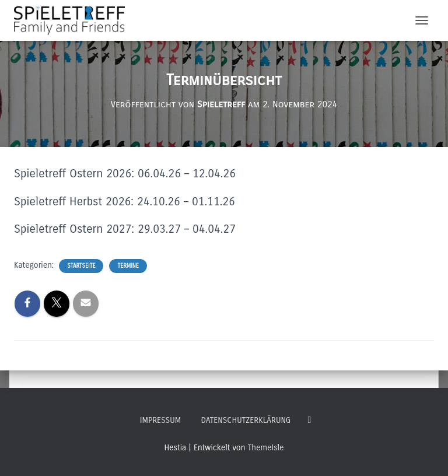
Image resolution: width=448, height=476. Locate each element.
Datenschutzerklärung (246, 420)
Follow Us (309, 420)
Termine (128, 266)
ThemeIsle (266, 448)
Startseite (81, 266)
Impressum (160, 420)
